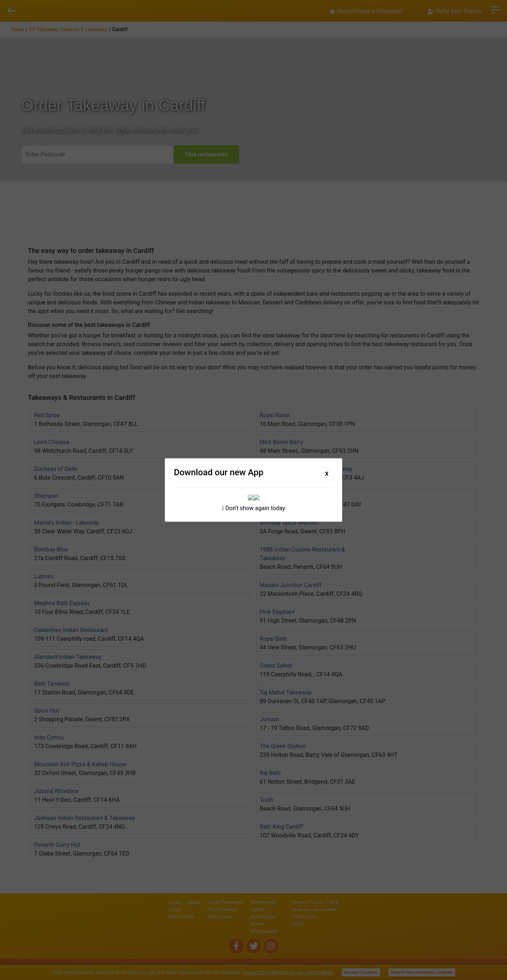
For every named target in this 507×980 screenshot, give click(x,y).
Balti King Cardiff (281, 827)
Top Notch (273, 496)
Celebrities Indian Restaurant (71, 630)
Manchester (238, 902)
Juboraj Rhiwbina (56, 791)
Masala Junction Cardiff (291, 585)
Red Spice (47, 415)
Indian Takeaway (200, 902)
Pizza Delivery (197, 909)
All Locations (239, 931)
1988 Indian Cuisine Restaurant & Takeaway (302, 554)
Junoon (269, 719)
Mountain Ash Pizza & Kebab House (80, 764)
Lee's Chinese (52, 442)
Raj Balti (270, 773)
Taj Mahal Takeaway (286, 692)
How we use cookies (339, 909)
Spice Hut (47, 711)
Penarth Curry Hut (57, 845)
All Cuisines (195, 917)
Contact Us (329, 917)
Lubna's (44, 576)
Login (150, 902)
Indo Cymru (49, 737)
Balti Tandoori (52, 684)
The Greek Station (283, 746)
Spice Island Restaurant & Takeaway (306, 469)
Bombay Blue (51, 550)
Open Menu (495, 9)
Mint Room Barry (281, 442)
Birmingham (238, 917)
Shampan (46, 496)
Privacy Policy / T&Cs (340, 902)
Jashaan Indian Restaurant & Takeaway (85, 818)
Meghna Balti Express (62, 603)
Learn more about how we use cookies (288, 972)
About (151, 909)
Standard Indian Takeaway (68, 657)
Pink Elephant (277, 612)
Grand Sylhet (276, 666)
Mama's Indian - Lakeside (67, 523)
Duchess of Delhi (56, 469)
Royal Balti (273, 639)
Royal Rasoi (275, 415)
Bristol (232, 924)
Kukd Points (157, 917)
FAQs (323, 924)
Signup (168, 902)
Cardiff (233, 909)
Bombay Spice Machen (289, 523)
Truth (266, 800)
